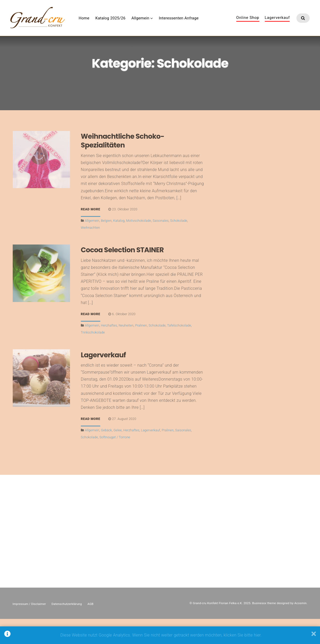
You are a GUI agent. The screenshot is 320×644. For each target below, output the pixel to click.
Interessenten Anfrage (204, 23)
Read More (91, 235)
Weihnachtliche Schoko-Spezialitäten (123, 166)
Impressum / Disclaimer (29, 629)
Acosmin (300, 628)
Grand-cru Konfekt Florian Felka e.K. (218, 628)
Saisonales (161, 245)
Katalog (119, 245)
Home (109, 23)
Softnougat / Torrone (115, 462)
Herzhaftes (109, 350)
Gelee (118, 455)
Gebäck (106, 455)
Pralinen (141, 350)
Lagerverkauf (277, 23)
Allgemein (165, 23)
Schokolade (179, 245)
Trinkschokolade (93, 357)
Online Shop (248, 23)
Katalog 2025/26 (135, 23)
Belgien (106, 245)
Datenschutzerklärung (67, 629)
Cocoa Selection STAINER (122, 275)
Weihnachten (90, 252)
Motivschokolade (139, 245)
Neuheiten (126, 350)
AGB (90, 629)
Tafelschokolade (179, 350)
